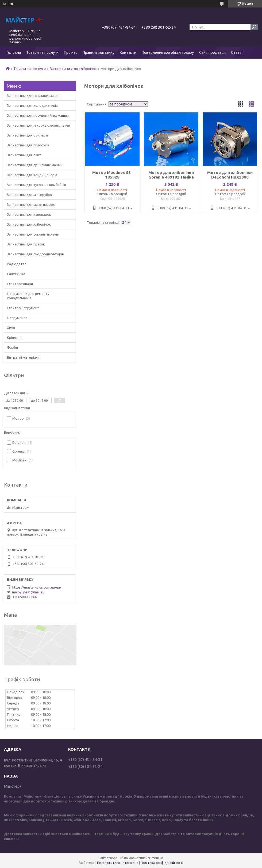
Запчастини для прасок (26, 244)
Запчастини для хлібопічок (73, 69)
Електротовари (20, 284)
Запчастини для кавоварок (29, 214)
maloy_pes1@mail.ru (28, 592)
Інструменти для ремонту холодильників (28, 296)
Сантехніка (16, 274)
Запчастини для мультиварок (31, 204)
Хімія (11, 328)
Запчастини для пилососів (28, 145)
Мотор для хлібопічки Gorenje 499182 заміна (171, 175)
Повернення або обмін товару (168, 52)
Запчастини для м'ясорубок (30, 195)
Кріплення (15, 338)
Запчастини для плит (24, 155)
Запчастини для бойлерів (28, 135)
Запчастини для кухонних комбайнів (36, 185)
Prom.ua (157, 858)
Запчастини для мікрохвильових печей (38, 125)
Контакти (128, 52)
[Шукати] (254, 27)
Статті (237, 52)
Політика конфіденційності (162, 863)
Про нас (71, 52)
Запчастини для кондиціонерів (32, 175)
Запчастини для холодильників (32, 105)
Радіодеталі (17, 264)
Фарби (12, 347)
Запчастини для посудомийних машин (38, 115)
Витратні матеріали (23, 357)
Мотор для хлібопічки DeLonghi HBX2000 (230, 175)
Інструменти (17, 318)
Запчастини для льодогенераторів (35, 254)
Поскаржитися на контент (118, 863)
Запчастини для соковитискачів (33, 234)
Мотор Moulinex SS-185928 (112, 175)
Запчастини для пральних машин (34, 96)
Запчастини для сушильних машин (35, 165)
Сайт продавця (212, 52)
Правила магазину (99, 52)
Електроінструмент (23, 308)
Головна (14, 52)
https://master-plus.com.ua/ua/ (37, 587)
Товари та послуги (42, 52)
